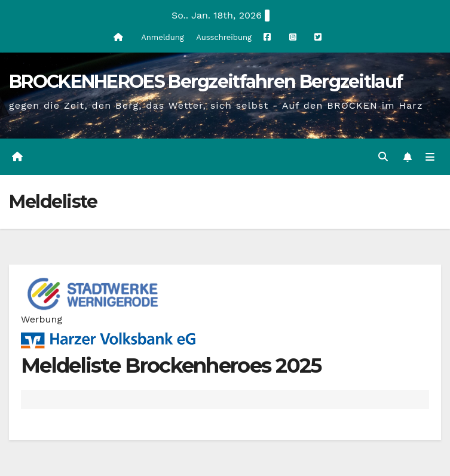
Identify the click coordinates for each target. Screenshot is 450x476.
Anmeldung (163, 37)
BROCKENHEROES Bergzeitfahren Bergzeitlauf (206, 82)
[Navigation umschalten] (430, 157)
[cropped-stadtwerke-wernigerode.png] (93, 293)
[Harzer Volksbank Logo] (111, 340)
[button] (383, 157)
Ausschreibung (224, 37)
